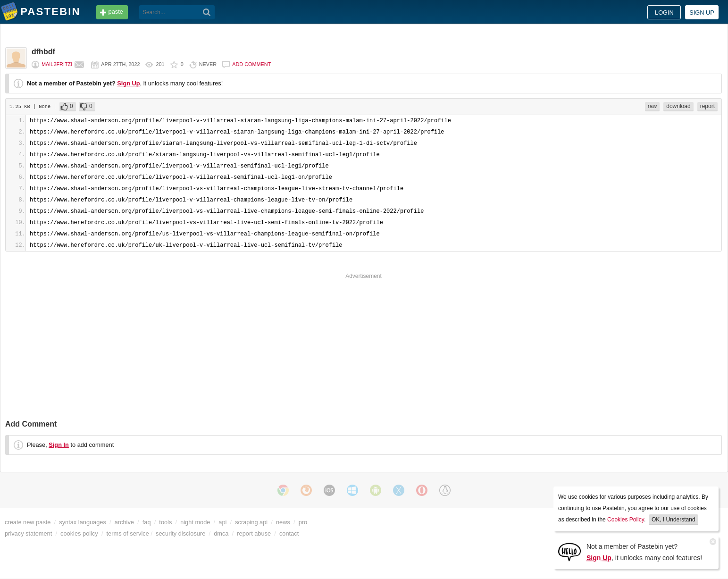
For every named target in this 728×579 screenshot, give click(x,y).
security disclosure (180, 533)
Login (664, 13)
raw (652, 106)
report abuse (254, 533)
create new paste (28, 522)
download (678, 106)
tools (165, 522)
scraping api (251, 522)
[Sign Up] (569, 551)
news (283, 522)
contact (289, 533)
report (707, 106)
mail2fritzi (57, 64)
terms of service (128, 533)
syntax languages (83, 522)
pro (303, 522)
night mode (195, 522)
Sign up (702, 13)
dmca (221, 533)
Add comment (251, 64)
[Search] (207, 12)
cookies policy (79, 533)
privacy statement (28, 533)
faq (147, 522)
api (222, 522)
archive (124, 522)
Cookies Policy (626, 520)
